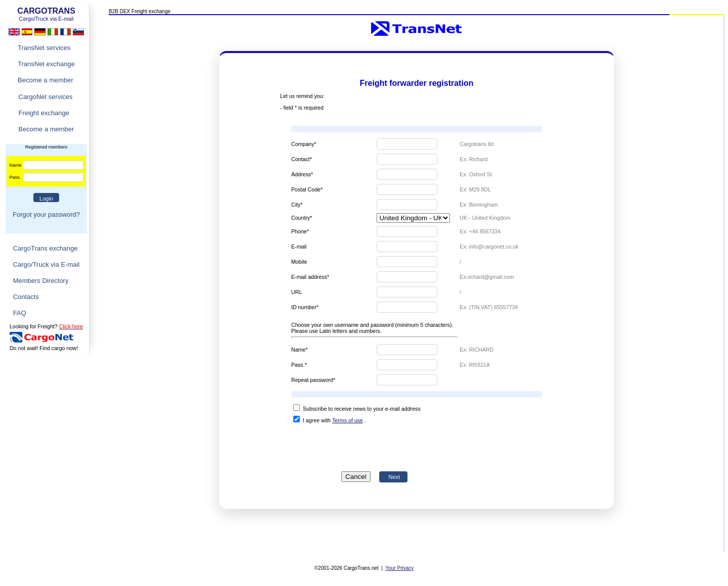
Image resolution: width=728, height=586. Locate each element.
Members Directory (41, 281)
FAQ (20, 313)
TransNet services (44, 48)
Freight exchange (44, 113)
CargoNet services (46, 97)
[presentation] (375, 446)
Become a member (45, 80)
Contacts (26, 297)
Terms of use (348, 420)
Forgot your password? (46, 214)
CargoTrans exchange (45, 248)
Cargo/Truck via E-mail (47, 264)
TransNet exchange (46, 64)
